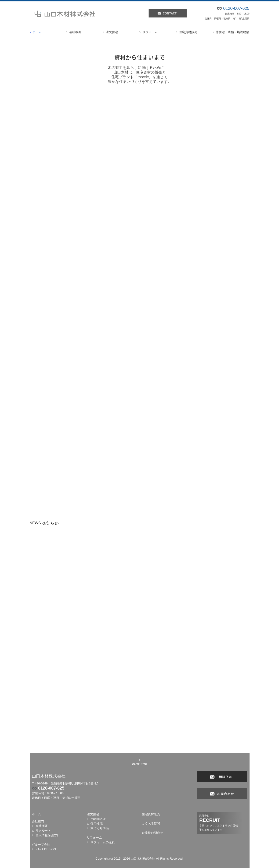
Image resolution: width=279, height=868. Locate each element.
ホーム (37, 32)
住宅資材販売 (188, 32)
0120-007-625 (51, 788)
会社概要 (75, 32)
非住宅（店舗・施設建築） (232, 32)
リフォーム (150, 32)
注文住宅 (112, 32)
